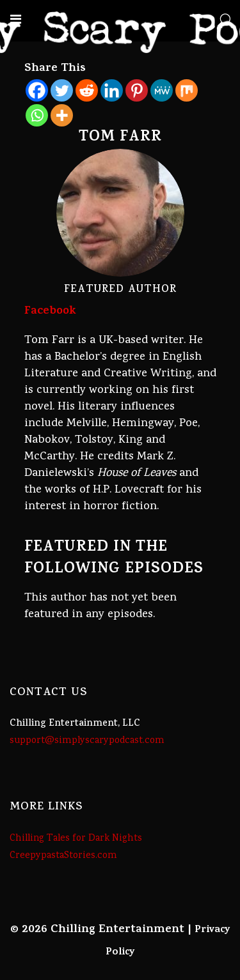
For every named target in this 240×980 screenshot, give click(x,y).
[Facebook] (37, 90)
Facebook (50, 312)
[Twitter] (62, 90)
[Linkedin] (112, 90)
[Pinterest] (137, 90)
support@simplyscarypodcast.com (87, 741)
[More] (62, 115)
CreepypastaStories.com (63, 856)
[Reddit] (87, 90)
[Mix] (187, 90)
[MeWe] (162, 90)
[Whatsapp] (37, 115)
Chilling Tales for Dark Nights (76, 839)
